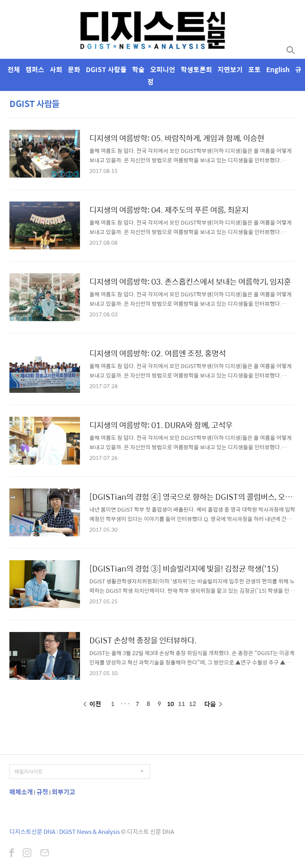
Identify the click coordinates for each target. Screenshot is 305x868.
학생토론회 (196, 69)
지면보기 (230, 69)
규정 (42, 792)
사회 (56, 69)
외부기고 (64, 792)
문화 (74, 69)
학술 (138, 69)
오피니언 (163, 69)
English (278, 69)
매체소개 (21, 792)
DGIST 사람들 (106, 69)
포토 (254, 69)
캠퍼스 (35, 69)
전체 (14, 69)
